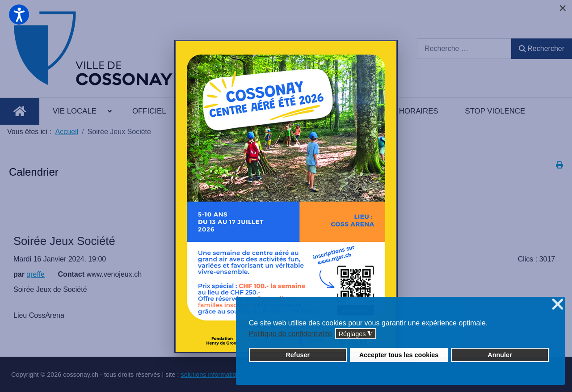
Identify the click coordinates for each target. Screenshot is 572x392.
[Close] (563, 8)
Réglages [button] (356, 334)
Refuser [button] (298, 355)
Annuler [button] (500, 355)
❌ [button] (558, 305)
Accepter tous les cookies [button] (399, 355)
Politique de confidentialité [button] (290, 334)
